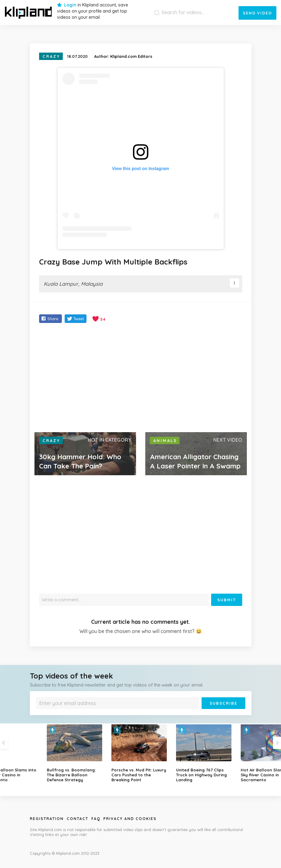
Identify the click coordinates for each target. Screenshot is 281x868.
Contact (78, 819)
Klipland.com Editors (131, 56)
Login (70, 5)
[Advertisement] (141, 378)
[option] (141, 753)
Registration (47, 819)
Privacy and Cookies (130, 819)
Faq (96, 819)
